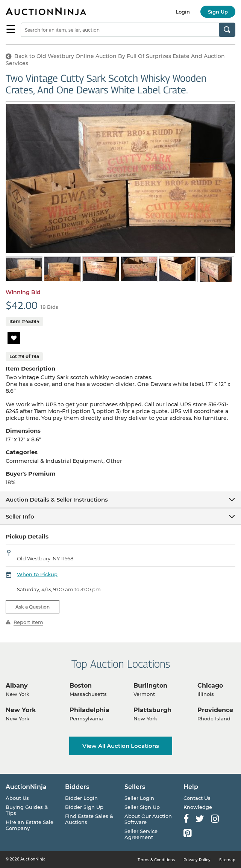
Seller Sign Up (142, 807)
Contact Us (197, 798)
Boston (81, 686)
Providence (215, 710)
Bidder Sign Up (84, 807)
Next (231, 270)
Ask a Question (33, 607)
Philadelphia (89, 710)
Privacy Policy (197, 860)
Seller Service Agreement (141, 834)
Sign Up (218, 12)
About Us (17, 798)
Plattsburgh (152, 710)
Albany (17, 686)
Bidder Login (81, 798)
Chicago (210, 686)
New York (21, 710)
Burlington (150, 686)
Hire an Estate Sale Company (30, 825)
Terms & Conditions (156, 860)
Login (183, 12)
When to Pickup (37, 574)
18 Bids (49, 307)
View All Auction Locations (121, 746)
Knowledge (198, 807)
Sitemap (227, 860)
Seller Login (139, 798)
